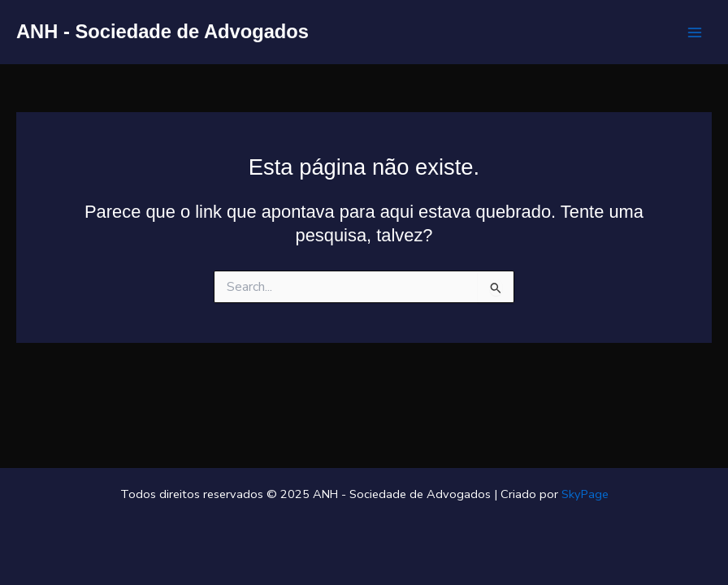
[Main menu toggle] (695, 32)
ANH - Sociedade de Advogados (162, 32)
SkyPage (585, 494)
